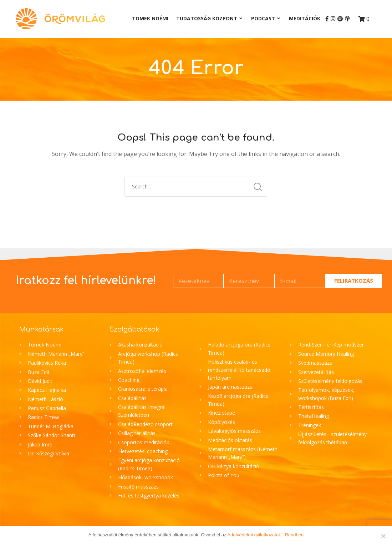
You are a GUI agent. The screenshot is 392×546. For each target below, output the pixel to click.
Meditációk (305, 18)
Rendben (294, 535)
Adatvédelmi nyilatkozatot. (254, 535)
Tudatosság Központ (207, 18)
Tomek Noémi (150, 18)
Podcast (263, 18)
